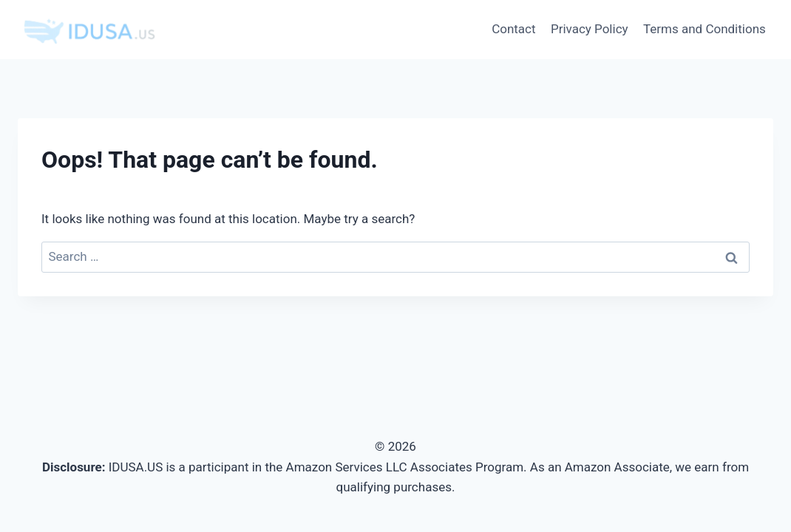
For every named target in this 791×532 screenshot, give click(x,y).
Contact (513, 29)
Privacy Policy (590, 29)
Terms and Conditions (705, 29)
